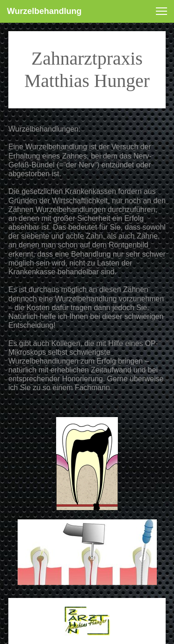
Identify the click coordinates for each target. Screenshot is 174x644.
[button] (161, 11)
